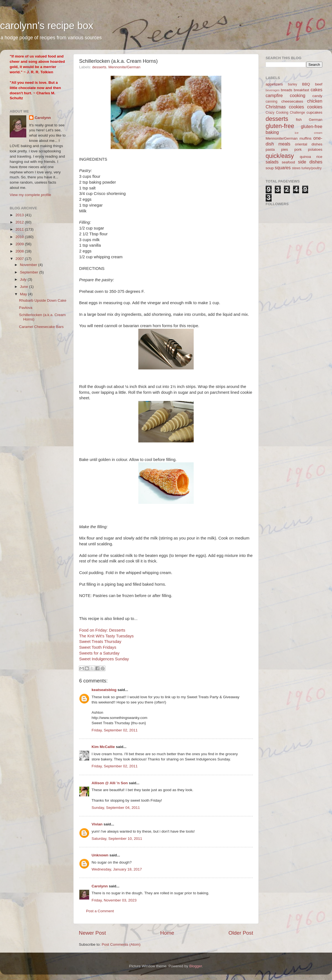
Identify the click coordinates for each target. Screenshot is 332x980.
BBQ (306, 84)
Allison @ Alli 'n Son (110, 783)
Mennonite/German (124, 67)
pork (298, 149)
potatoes (315, 149)
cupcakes (314, 112)
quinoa (305, 157)
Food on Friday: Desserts (102, 630)
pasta (270, 149)
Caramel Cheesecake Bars (41, 327)
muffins (305, 138)
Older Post (241, 933)
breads (286, 90)
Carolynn (100, 886)
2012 (20, 222)
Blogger (196, 966)
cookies (315, 107)
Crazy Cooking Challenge (285, 113)
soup (270, 168)
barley (293, 84)
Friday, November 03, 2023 (114, 900)
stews (296, 168)
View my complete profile (30, 195)
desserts (99, 67)
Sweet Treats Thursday (100, 642)
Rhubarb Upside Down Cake (43, 300)
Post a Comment (100, 911)
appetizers (274, 84)
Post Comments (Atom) (121, 944)
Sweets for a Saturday (99, 653)
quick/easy (280, 156)
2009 (20, 244)
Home (167, 933)
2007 (20, 259)
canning (272, 101)
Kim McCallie (103, 747)
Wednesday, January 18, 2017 (117, 869)
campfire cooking (285, 95)
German (316, 120)
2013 (20, 215)
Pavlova (26, 308)
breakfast (302, 90)
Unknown (100, 855)
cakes (317, 90)
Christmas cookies (285, 107)
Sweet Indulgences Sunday (104, 659)
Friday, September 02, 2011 (115, 730)
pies (285, 149)
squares (283, 168)
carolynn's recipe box (47, 26)
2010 (20, 237)
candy (317, 96)
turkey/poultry (312, 168)
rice (319, 157)
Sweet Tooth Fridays (98, 647)
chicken (315, 101)
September (30, 272)
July (24, 279)
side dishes (310, 162)
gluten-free (280, 126)
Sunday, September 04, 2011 (116, 808)
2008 (20, 251)
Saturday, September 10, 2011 (117, 839)
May (24, 294)
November (29, 265)
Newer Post (92, 933)
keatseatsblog (104, 690)
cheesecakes (292, 101)
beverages (273, 90)
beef (319, 84)
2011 (20, 229)
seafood (288, 162)
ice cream (308, 133)
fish (299, 120)
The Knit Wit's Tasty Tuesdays (106, 636)
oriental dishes (309, 144)
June (24, 287)
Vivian (97, 824)
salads (272, 162)
